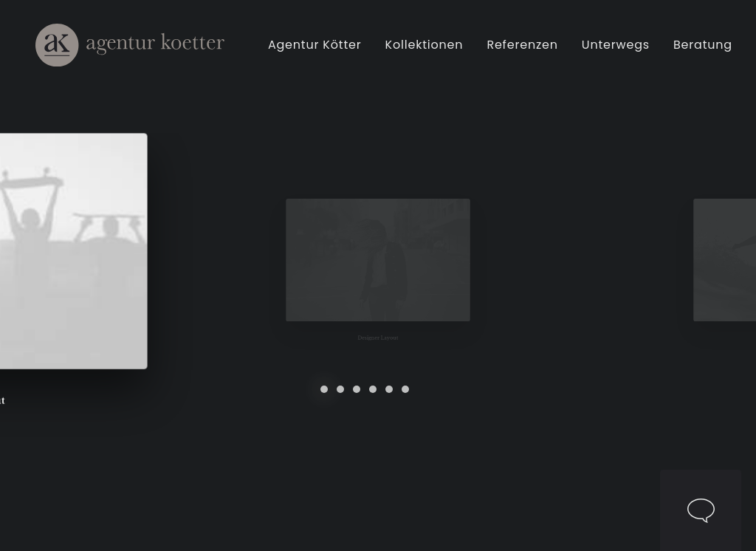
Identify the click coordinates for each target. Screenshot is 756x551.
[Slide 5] (389, 389)
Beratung (705, 51)
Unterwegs (618, 51)
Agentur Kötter (317, 51)
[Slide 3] (357, 389)
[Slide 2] (340, 389)
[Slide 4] (373, 389)
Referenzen (524, 51)
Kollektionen (427, 51)
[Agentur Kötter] (129, 51)
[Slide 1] (324, 389)
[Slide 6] (405, 389)
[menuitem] (322, 51)
